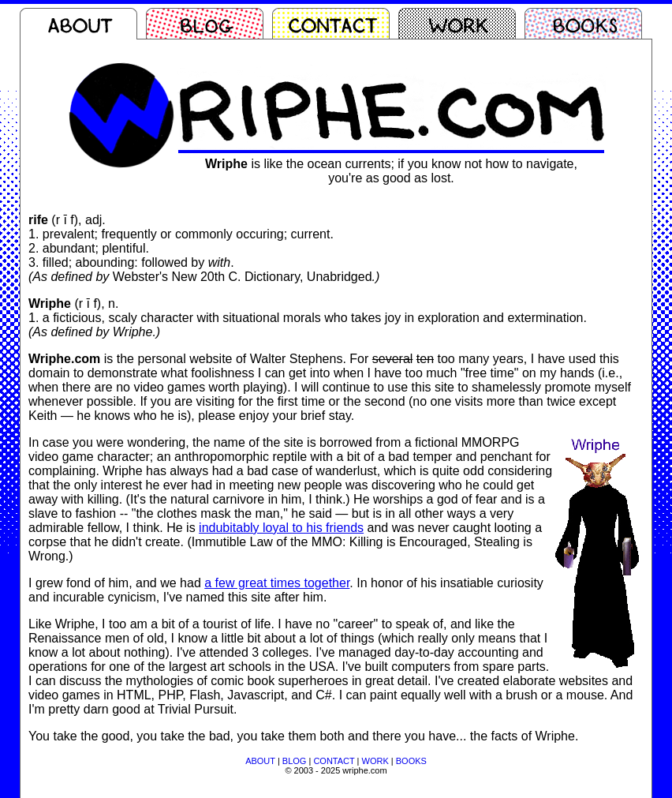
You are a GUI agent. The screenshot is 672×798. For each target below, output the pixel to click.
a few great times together (277, 583)
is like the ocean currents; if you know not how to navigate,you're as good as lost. (391, 171)
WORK (375, 761)
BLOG (295, 761)
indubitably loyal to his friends (281, 528)
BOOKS (411, 761)
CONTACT (334, 761)
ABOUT (260, 761)
